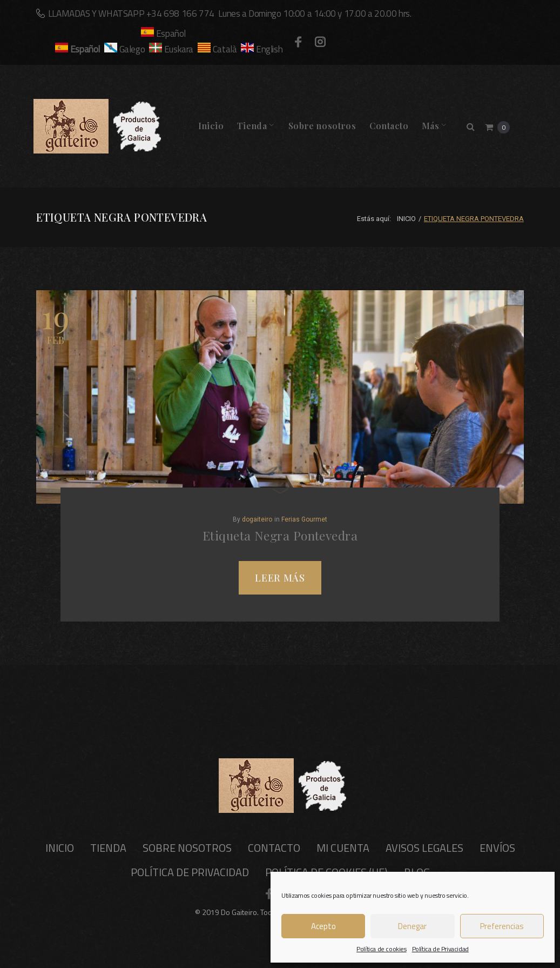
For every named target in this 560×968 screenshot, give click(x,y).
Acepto (323, 926)
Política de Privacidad (440, 949)
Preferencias (502, 926)
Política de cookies (381, 949)
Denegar (412, 926)
